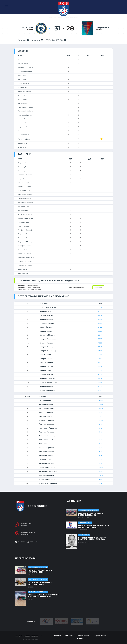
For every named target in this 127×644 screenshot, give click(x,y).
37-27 (101, 412)
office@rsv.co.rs (26, 534)
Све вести (69, 636)
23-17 (100, 339)
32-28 (101, 467)
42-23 (101, 408)
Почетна (58, 636)
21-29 (101, 440)
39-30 (101, 483)
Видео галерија (100, 636)
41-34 (101, 424)
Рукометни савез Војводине (27, 636)
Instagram (32, 542)
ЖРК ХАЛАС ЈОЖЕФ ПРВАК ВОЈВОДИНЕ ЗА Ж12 (90, 514)
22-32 (100, 319)
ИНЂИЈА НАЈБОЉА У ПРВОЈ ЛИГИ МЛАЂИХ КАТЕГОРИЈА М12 (43, 596)
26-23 (100, 311)
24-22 (100, 327)
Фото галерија (83, 636)
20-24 (100, 355)
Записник (98, 287)
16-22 (100, 343)
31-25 (101, 432)
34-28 (101, 464)
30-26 (101, 400)
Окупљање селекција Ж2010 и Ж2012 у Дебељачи (94, 526)
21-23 (101, 471)
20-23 (100, 386)
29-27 (100, 323)
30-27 (100, 375)
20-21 (100, 335)
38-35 (101, 479)
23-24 (100, 351)
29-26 (101, 475)
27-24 (100, 315)
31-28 (100, 367)
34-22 (100, 363)
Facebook (20, 542)
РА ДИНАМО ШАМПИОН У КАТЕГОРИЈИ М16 (40, 583)
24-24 (100, 378)
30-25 (100, 331)
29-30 (101, 404)
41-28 (101, 436)
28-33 (100, 390)
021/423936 (24, 526)
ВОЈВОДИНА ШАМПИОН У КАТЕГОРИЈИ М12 (40, 571)
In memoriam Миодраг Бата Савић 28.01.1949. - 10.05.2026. (92, 539)
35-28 (101, 444)
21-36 (101, 452)
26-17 (100, 347)
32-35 (101, 428)
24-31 (101, 456)
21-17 (100, 307)
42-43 (101, 420)
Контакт (80, 638)
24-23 (100, 359)
